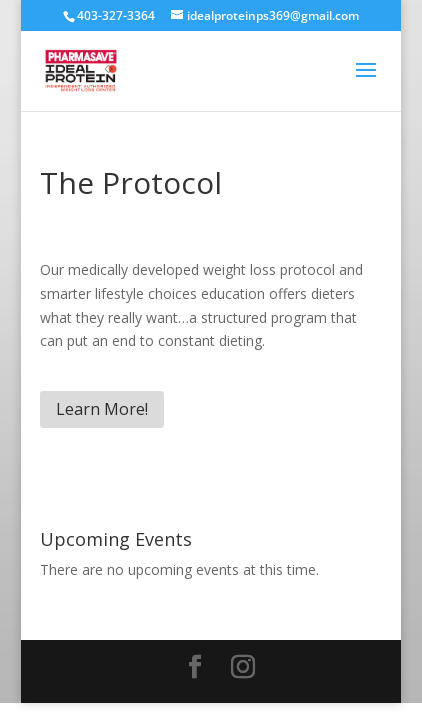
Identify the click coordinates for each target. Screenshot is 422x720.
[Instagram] (243, 667)
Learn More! (102, 409)
